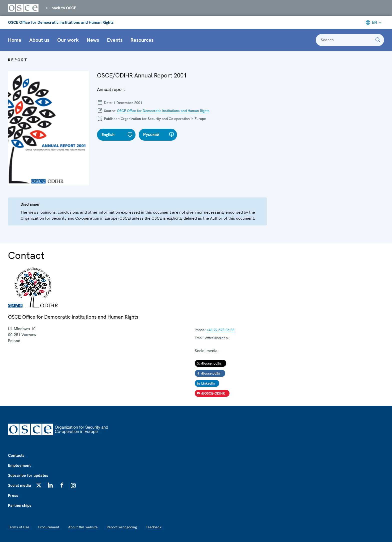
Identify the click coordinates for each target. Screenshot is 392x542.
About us (39, 40)
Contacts (16, 455)
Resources (142, 40)
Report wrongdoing (122, 527)
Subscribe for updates (28, 475)
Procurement (49, 527)
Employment (19, 465)
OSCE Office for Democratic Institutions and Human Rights (61, 22)
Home (15, 40)
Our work (68, 40)
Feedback (153, 527)
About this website (83, 527)
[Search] (378, 40)
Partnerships (20, 505)
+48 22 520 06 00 (220, 330)
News (93, 40)
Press (13, 495)
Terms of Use (19, 527)
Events (115, 40)
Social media (19, 485)
